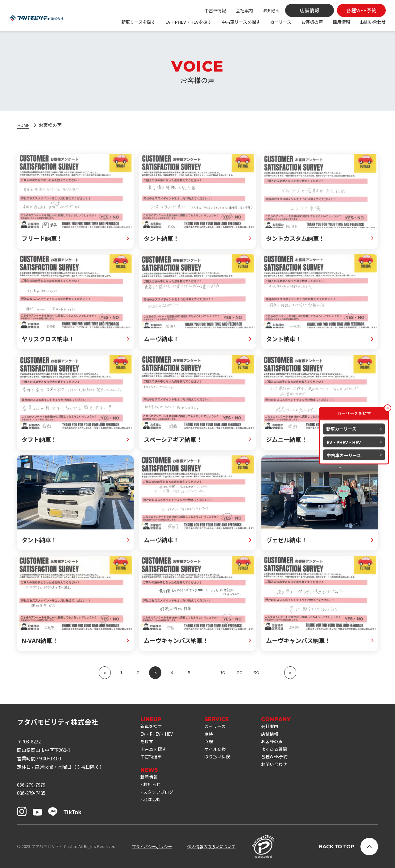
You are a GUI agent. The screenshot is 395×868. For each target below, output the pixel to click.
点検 (212, 744)
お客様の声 (312, 22)
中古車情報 (215, 10)
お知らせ (272, 10)
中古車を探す (154, 752)
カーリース (281, 22)
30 (257, 673)
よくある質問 (280, 752)
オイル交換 (219, 752)
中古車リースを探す (241, 22)
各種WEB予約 (281, 760)
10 (223, 673)
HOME (24, 125)
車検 (212, 735)
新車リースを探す (138, 22)
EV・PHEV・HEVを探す (189, 22)
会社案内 (244, 10)
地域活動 (152, 807)
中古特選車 (152, 760)
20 (240, 673)
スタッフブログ (159, 798)
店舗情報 (276, 735)
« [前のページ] (104, 673)
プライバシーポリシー (152, 847)
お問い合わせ (373, 22)
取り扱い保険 (222, 760)
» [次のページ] (291, 673)
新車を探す (152, 727)
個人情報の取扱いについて (211, 847)
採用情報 (341, 22)
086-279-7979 (31, 784)
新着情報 (150, 782)
